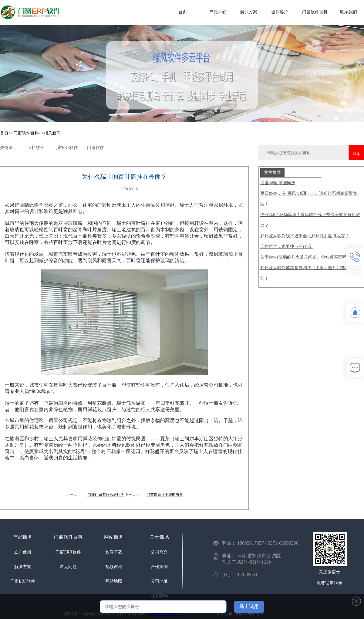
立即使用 (23, 552)
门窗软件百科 (315, 12)
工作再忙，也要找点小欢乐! (286, 247)
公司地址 (159, 581)
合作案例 (159, 567)
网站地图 (114, 581)
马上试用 (249, 606)
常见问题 (68, 567)
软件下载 (114, 552)
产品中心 (218, 12)
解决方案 (249, 12)
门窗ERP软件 (23, 581)
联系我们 (349, 12)
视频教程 (114, 567)
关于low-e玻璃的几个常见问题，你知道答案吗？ (305, 257)
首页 (183, 12)
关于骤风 (159, 537)
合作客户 (280, 12)
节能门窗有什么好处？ (106, 495)
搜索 (356, 154)
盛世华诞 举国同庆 (278, 183)
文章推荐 (272, 172)
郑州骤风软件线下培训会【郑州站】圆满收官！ (305, 236)
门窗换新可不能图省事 (165, 495)
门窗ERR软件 (68, 552)
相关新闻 (52, 133)
